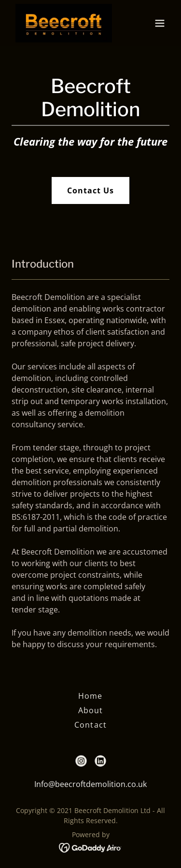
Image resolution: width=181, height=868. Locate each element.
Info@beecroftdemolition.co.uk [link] (90, 784)
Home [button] (90, 696)
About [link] (90, 710)
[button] (160, 23)
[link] (64, 23)
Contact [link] (90, 725)
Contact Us (90, 190)
